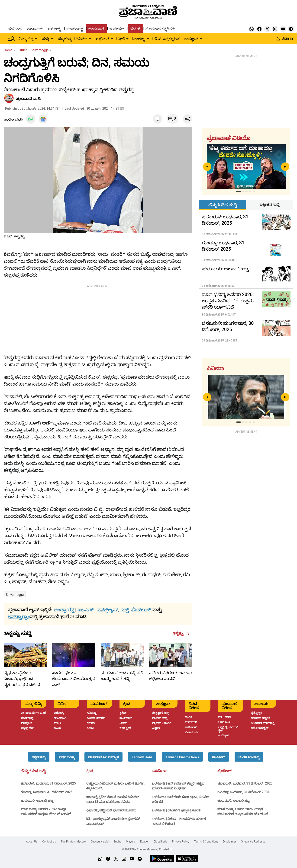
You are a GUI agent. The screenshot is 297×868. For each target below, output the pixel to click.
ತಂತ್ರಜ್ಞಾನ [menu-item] (191, 39)
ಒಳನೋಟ (159, 771)
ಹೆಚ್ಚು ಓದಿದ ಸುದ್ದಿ (33, 771)
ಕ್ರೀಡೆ (90, 771)
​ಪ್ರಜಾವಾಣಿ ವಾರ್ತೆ (29, 99)
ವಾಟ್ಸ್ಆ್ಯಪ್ (107, 610)
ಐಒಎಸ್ (85, 610)
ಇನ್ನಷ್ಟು (181, 633)
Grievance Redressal (253, 842)
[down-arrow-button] (36, 39)
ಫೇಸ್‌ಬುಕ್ (141, 610)
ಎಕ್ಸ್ (125, 610)
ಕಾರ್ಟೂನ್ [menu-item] (35, 29)
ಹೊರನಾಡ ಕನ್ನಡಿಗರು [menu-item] (160, 29)
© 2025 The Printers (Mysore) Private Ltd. (147, 849)
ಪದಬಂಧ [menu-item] (15, 29)
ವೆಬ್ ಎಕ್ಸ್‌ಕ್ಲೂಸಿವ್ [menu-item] (167, 39)
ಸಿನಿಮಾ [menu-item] (82, 39)
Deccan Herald (100, 842)
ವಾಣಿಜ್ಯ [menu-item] (139, 39)
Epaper (144, 842)
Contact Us (49, 842)
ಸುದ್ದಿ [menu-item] (46, 39)
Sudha (117, 842)
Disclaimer (230, 842)
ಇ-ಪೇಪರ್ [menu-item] (117, 29)
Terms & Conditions (206, 842)
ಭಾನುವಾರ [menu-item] (96, 29)
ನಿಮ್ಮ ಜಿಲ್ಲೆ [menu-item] (26, 39)
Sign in (285, 38)
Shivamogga (15, 595)
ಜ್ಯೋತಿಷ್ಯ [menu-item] (65, 39)
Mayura (131, 842)
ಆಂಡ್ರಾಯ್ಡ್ (64, 610)
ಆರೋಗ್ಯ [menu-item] (55, 29)
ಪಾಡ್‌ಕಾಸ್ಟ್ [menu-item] (75, 29)
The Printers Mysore (73, 842)
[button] (39, 757)
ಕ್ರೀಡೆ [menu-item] (121, 39)
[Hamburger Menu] (12, 39)
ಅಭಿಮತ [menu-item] (103, 39)
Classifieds (160, 842)
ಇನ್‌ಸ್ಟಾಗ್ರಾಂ (19, 617)
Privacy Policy (181, 842)
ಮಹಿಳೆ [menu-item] (135, 29)
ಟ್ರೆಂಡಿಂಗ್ (224, 771)
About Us (32, 842)
